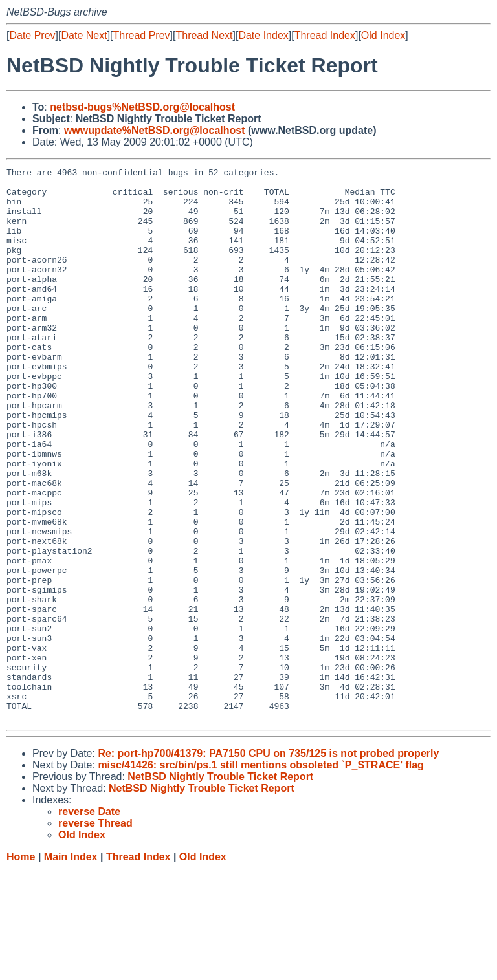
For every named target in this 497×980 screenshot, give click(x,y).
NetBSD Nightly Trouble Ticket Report (220, 887)
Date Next (84, 35)
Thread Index (325, 35)
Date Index (263, 35)
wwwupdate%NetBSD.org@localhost (155, 130)
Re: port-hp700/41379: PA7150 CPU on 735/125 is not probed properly (268, 864)
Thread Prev (142, 35)
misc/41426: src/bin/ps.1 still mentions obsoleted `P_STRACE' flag (261, 876)
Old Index (383, 35)
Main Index (71, 967)
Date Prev (32, 35)
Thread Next (204, 35)
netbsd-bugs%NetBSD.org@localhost (142, 107)
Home (21, 967)
